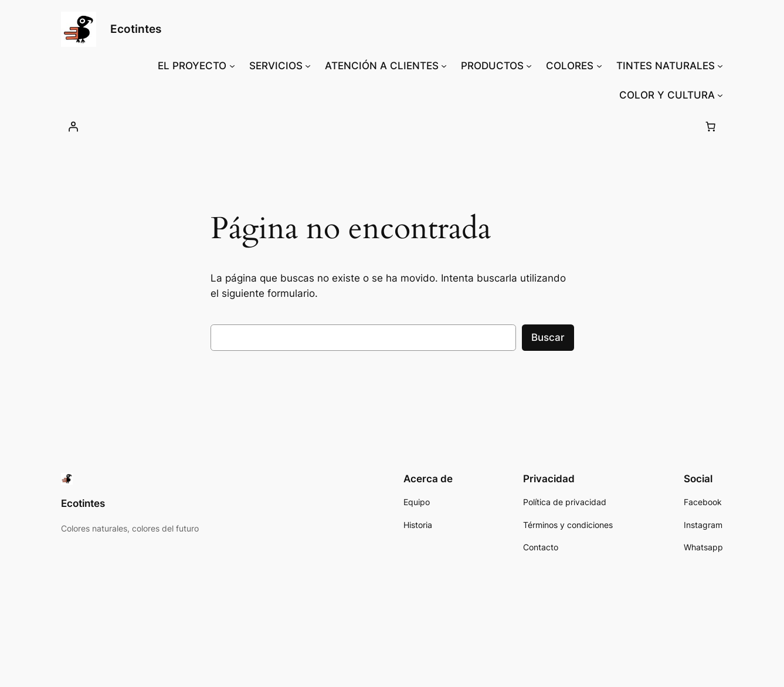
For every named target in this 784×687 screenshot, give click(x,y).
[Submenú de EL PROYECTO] (232, 66)
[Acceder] (73, 126)
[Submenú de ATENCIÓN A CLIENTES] (444, 66)
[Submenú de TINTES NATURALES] (720, 66)
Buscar (548, 337)
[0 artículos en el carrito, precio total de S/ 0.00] (711, 126)
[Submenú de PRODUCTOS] (529, 66)
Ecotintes (136, 29)
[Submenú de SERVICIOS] (308, 66)
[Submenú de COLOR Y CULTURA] (720, 95)
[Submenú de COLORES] (599, 66)
